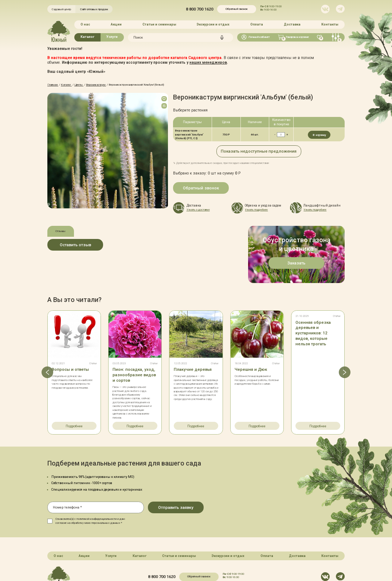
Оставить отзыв (75, 245)
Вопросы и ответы (70, 337)
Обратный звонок (237, 9)
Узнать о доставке (198, 210)
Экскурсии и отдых (213, 24)
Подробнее (74, 393)
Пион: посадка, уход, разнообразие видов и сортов (134, 342)
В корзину (319, 135)
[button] (48, 340)
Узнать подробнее (256, 210)
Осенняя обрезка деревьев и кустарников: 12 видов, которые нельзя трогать (313, 301)
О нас (85, 24)
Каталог (87, 37)
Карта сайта (170, 560)
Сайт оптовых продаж (94, 9)
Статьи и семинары (159, 24)
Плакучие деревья (193, 337)
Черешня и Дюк (251, 337)
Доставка (292, 24)
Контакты (330, 24)
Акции (116, 24)
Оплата (257, 24)
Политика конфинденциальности (209, 560)
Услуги (112, 37)
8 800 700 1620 (199, 9)
